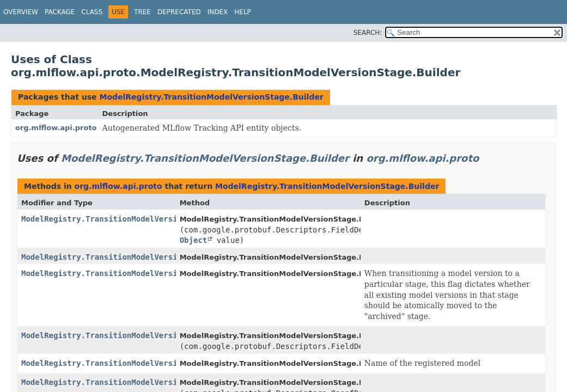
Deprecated (179, 12)
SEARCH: (368, 33)
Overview (21, 12)
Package (60, 12)
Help (243, 12)
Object (194, 240)
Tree (142, 12)
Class (92, 12)
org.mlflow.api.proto (56, 128)
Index (218, 12)
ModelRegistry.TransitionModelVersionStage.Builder (211, 97)
